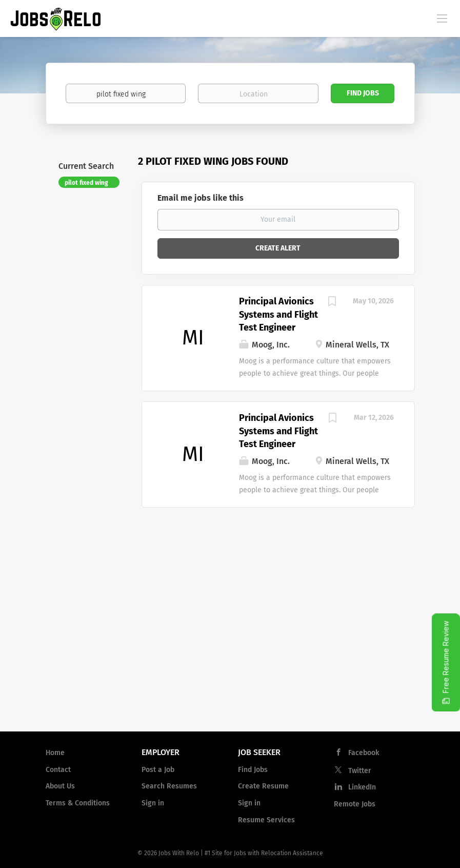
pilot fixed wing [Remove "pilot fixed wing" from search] (86, 183)
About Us (60, 786)
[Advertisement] (230, 641)
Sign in (153, 803)
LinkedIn (362, 787)
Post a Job (158, 770)
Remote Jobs (355, 804)
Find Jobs (363, 93)
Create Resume (263, 786)
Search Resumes (169, 786)
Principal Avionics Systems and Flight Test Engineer (278, 314)
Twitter (360, 771)
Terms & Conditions (78, 803)
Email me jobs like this (201, 198)
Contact (58, 770)
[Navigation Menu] (442, 18)
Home (55, 753)
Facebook (364, 753)
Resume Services (266, 820)
